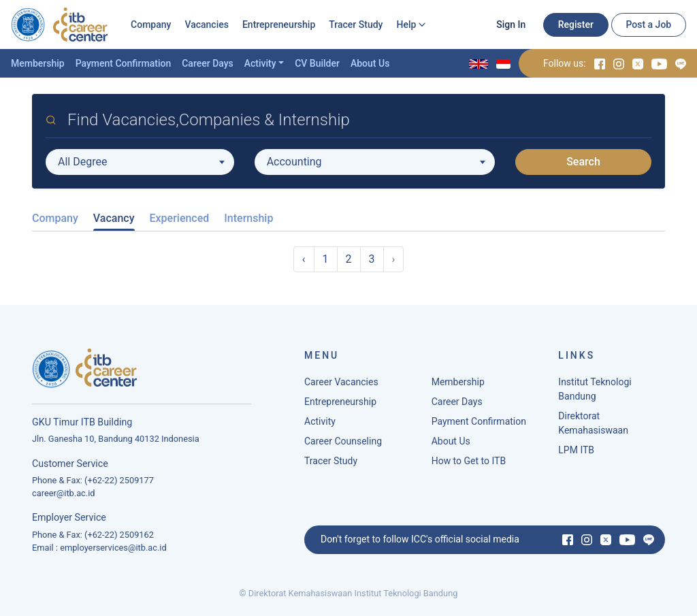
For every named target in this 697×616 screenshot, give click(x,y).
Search (583, 162)
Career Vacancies (341, 382)
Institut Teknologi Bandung (595, 389)
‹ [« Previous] (304, 259)
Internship (248, 218)
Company (151, 25)
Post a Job (648, 25)
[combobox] (140, 162)
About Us (370, 63)
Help (406, 25)
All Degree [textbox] (82, 162)
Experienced (180, 218)
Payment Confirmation (124, 63)
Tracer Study (356, 25)
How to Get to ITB (469, 461)
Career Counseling (343, 441)
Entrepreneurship (279, 25)
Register (576, 25)
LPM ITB (576, 450)
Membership (38, 63)
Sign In (511, 25)
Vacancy (114, 218)
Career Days (208, 63)
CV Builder (317, 63)
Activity (260, 63)
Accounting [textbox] (294, 162)
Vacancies (207, 25)
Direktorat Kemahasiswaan (593, 423)
